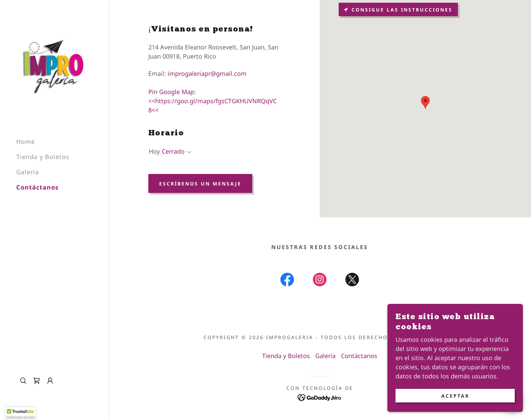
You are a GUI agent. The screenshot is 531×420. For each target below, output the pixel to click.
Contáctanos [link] (37, 187)
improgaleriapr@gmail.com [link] (207, 73)
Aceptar (455, 396)
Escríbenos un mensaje (200, 184)
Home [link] (26, 141)
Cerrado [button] (173, 151)
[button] (50, 381)
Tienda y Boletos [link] (43, 157)
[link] (54, 66)
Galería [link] (28, 172)
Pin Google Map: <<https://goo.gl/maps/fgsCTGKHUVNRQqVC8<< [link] (213, 101)
